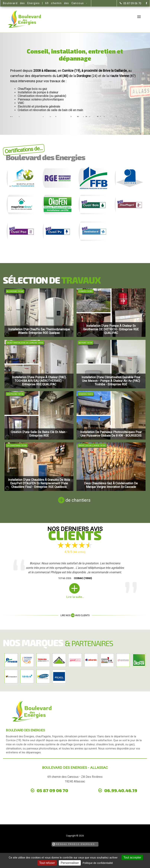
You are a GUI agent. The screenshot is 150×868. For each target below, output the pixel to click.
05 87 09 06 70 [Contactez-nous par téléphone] (52, 790)
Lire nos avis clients (75, 615)
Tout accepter (132, 857)
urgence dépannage (33, 796)
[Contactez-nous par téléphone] (130, 3)
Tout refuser (47, 863)
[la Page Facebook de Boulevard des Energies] (144, 3)
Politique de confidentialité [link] (98, 863)
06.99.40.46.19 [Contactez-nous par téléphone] (121, 790)
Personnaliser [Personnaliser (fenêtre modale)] (70, 863)
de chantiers (78, 500)
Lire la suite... (75, 597)
